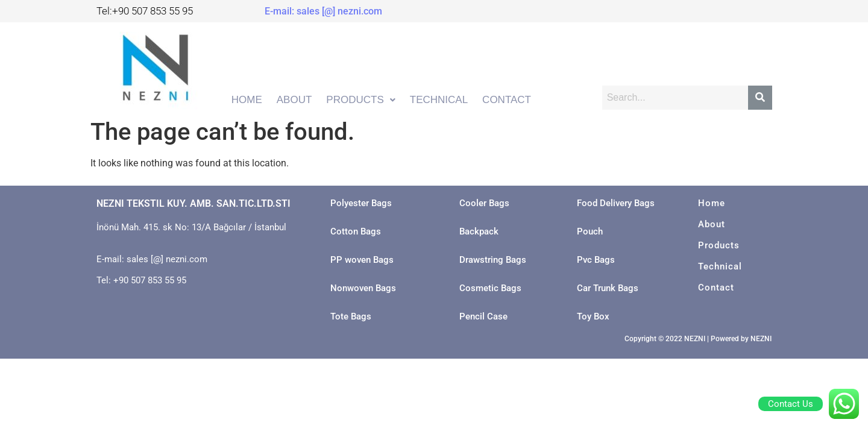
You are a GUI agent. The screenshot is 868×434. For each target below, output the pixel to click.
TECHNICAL (439, 100)
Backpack (479, 231)
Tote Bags (351, 316)
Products (719, 245)
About (712, 224)
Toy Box (593, 316)
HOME (247, 100)
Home (712, 203)
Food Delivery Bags (616, 203)
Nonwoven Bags (363, 288)
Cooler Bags (484, 203)
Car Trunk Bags (608, 288)
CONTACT (507, 100)
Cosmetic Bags (490, 288)
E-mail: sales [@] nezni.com (323, 11)
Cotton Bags (356, 231)
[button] (360, 100)
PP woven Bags (362, 260)
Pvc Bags (596, 260)
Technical (720, 266)
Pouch (590, 231)
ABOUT (294, 100)
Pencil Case (483, 316)
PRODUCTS (360, 100)
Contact (716, 288)
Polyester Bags (361, 203)
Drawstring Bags (493, 260)
